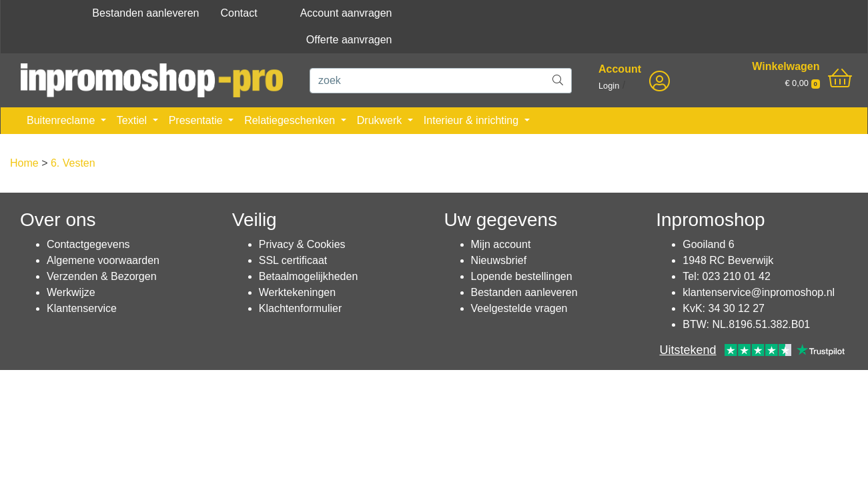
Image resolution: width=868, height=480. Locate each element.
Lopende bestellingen (522, 276)
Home (24, 163)
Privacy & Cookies (302, 244)
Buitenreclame (62, 120)
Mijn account (501, 244)
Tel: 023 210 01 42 (727, 276)
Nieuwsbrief (499, 260)
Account (620, 69)
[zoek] (427, 81)
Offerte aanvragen (349, 40)
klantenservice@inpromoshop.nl (759, 292)
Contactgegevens (88, 244)
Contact (239, 13)
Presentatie (197, 120)
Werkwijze (71, 292)
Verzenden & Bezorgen (102, 276)
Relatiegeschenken (291, 120)
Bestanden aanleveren (145, 13)
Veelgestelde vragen (519, 308)
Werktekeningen (297, 292)
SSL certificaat (293, 260)
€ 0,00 (802, 83)
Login (609, 86)
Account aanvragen (346, 13)
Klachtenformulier (301, 308)
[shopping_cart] (840, 79)
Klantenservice (82, 308)
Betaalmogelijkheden (309, 276)
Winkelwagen (786, 66)
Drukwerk (381, 120)
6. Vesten (73, 163)
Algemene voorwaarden (103, 260)
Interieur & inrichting (473, 120)
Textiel (133, 120)
